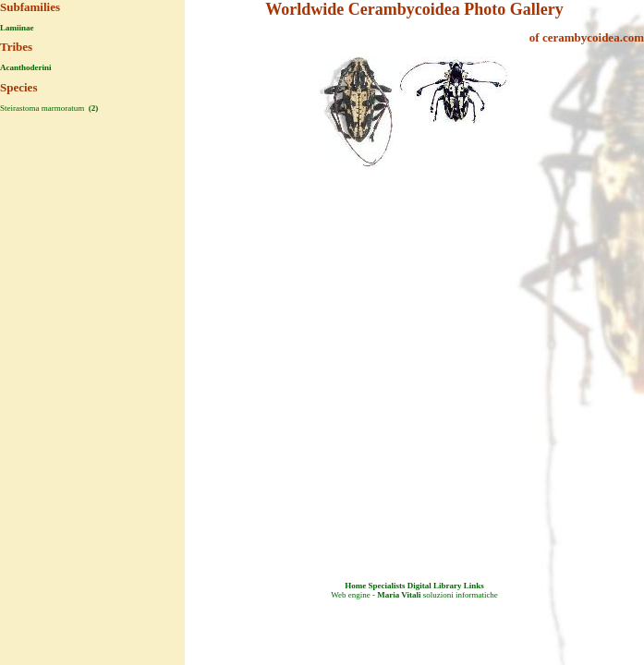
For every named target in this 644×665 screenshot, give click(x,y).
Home (355, 586)
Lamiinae (17, 28)
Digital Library (435, 586)
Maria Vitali (399, 595)
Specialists (386, 586)
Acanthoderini (26, 67)
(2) (92, 108)
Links (474, 586)
